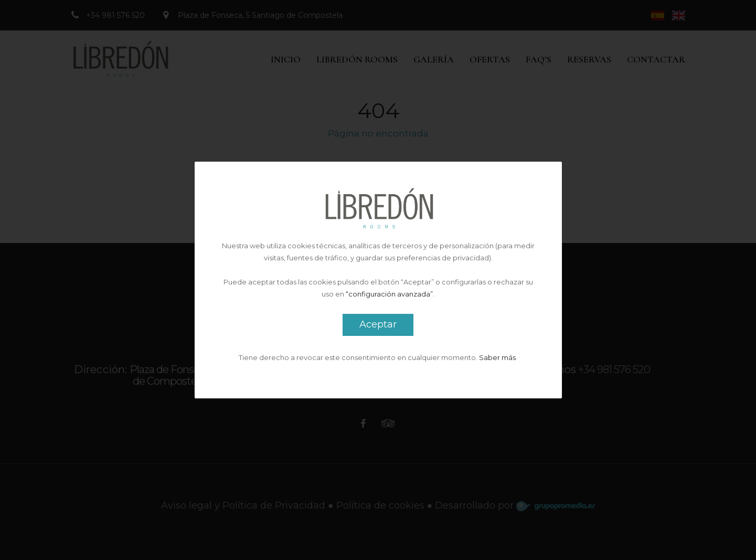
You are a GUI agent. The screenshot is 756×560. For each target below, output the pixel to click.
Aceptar (378, 324)
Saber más (497, 357)
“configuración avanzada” (389, 294)
